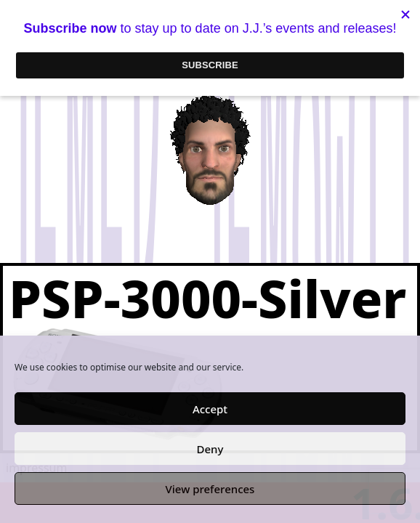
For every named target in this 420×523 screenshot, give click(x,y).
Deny (210, 449)
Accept (210, 409)
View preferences (210, 489)
